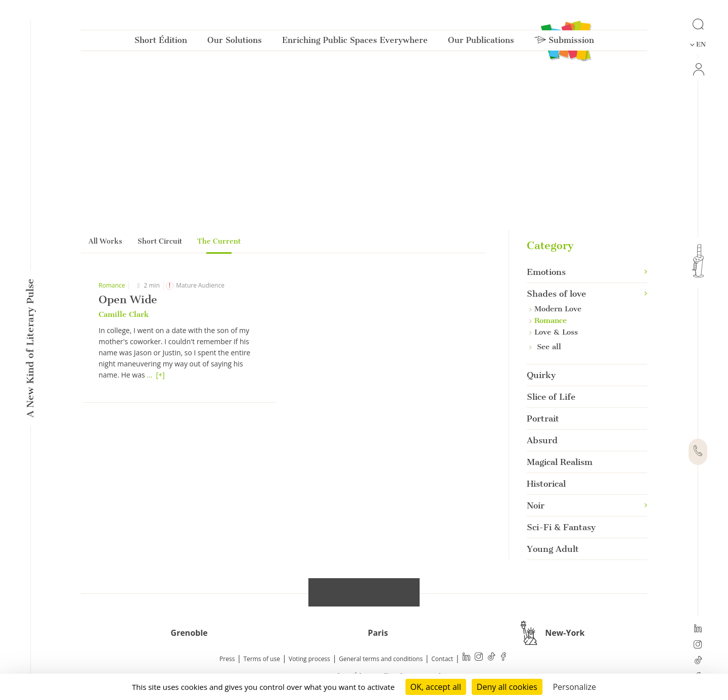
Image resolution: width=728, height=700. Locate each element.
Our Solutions (235, 42)
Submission (564, 42)
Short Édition (161, 42)
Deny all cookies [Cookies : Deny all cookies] (507, 687)
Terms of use (262, 659)
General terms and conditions (381, 659)
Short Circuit (160, 241)
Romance (112, 285)
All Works (105, 241)
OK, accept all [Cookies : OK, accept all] (436, 687)
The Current (219, 241)
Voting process (309, 659)
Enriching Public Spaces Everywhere (355, 42)
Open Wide (128, 299)
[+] (161, 375)
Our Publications (481, 42)
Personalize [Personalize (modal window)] (574, 687)
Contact (442, 659)
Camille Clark (124, 314)
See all (545, 347)
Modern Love (555, 309)
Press (227, 659)
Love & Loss (554, 332)
